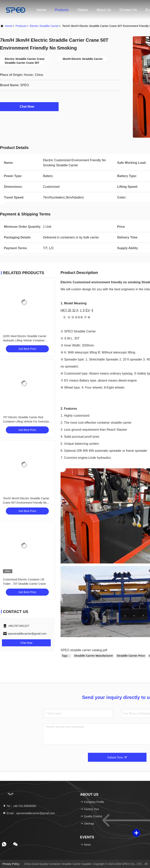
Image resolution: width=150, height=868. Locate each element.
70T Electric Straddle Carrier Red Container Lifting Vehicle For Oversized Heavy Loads (27, 422)
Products (62, 10)
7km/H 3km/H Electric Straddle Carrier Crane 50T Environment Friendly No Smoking (26, 503)
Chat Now (29, 106)
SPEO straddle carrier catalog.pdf (84, 650)
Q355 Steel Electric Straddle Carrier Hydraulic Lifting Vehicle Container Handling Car (25, 340)
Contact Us (128, 10)
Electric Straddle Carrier (44, 26)
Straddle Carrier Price (131, 656)
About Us (104, 10)
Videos (83, 10)
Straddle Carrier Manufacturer (94, 656)
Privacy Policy (11, 864)
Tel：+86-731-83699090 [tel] (19, 806)
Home (41, 10)
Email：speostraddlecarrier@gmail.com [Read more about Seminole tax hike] (29, 813)
